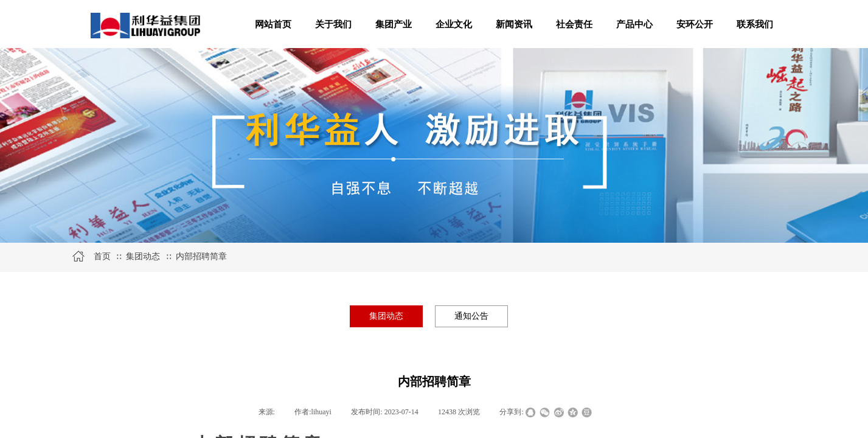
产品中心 (634, 24)
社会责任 (574, 24)
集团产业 (394, 24)
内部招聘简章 (201, 256)
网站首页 (273, 24)
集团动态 (143, 256)
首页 (102, 256)
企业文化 (454, 24)
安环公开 (695, 24)
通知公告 (471, 316)
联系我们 (755, 24)
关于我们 (333, 24)
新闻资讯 (514, 24)
